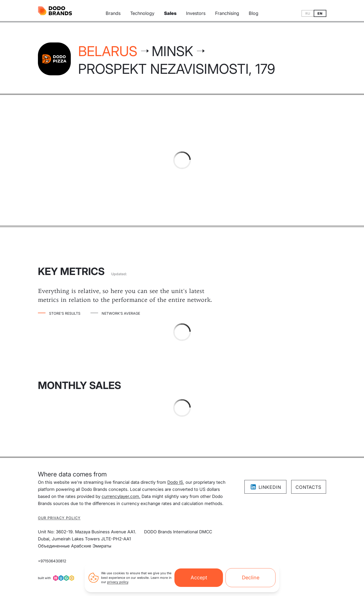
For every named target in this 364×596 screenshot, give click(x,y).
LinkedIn (266, 487)
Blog (254, 13)
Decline (251, 578)
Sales (170, 13)
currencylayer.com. (121, 496)
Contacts (308, 487)
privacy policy (118, 582)
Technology (142, 13)
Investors (196, 13)
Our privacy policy (59, 518)
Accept (199, 578)
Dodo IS (175, 482)
